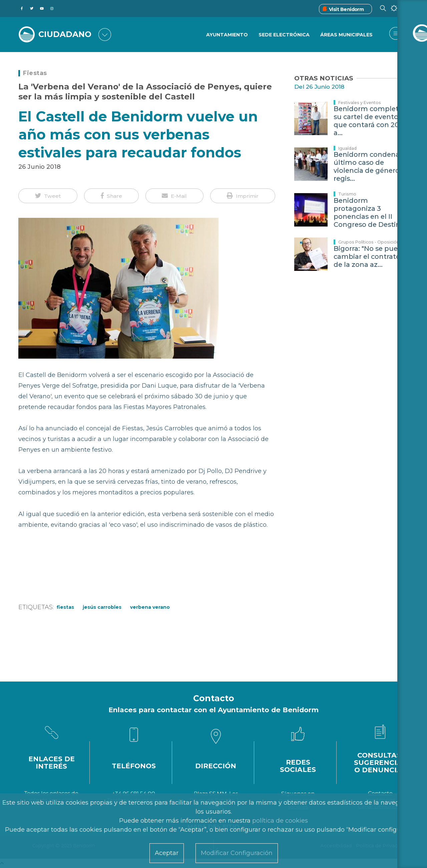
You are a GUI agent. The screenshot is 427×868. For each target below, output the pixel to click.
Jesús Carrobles (102, 607)
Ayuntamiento (226, 35)
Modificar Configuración (237, 853)
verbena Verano (150, 607)
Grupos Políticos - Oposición (369, 242)
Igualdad (347, 148)
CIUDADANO (66, 34)
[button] (48, 196)
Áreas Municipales (346, 35)
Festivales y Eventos (360, 103)
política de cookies (280, 821)
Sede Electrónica (284, 35)
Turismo (347, 194)
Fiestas (35, 73)
